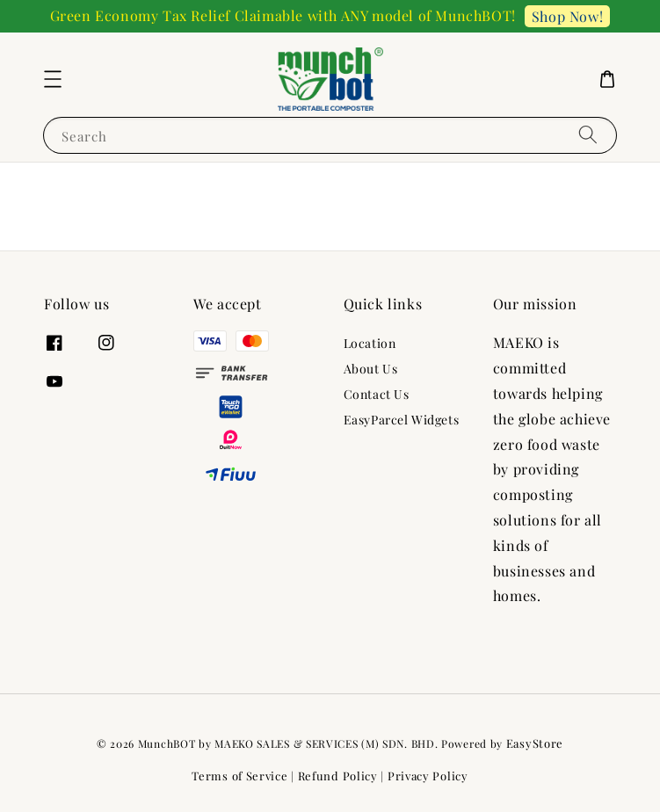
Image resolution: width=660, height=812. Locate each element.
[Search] (588, 135)
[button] (53, 79)
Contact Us (377, 394)
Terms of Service (239, 776)
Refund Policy (338, 776)
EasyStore (535, 743)
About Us (371, 369)
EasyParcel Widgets (402, 420)
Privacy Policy (428, 776)
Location (370, 344)
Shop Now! (567, 16)
